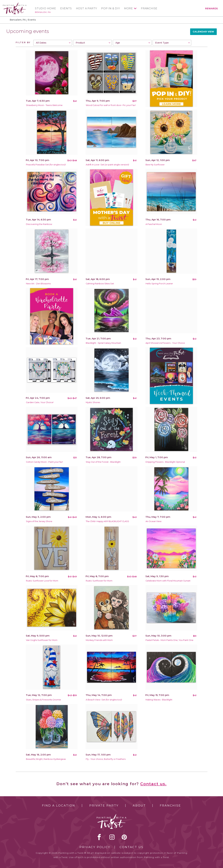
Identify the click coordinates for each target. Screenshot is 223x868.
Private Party (104, 806)
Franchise (149, 9)
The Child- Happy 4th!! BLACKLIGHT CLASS (107, 521)
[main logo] (15, 4)
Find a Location (59, 806)
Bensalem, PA (43, 12)
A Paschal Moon (154, 224)
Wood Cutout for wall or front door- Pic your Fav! (111, 105)
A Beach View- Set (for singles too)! (104, 700)
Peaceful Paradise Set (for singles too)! (46, 165)
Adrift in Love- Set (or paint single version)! (107, 165)
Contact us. (153, 784)
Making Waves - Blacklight (159, 700)
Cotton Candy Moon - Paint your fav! (44, 462)
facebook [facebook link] (99, 837)
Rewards (212, 9)
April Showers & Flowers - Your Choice (165, 343)
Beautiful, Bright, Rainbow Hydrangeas (46, 759)
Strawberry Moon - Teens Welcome (44, 105)
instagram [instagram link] (112, 837)
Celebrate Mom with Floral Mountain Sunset (168, 581)
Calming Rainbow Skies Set (100, 284)
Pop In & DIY (111, 9)
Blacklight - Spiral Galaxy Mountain (103, 343)
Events (66, 9)
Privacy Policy (95, 847)
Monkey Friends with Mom (99, 640)
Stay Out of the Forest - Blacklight (103, 462)
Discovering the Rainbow (39, 224)
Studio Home (46, 9)
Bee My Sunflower (155, 165)
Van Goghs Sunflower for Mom (42, 640)
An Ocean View (154, 521)
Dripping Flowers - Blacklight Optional (165, 462)
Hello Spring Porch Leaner (159, 284)
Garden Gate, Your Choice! (40, 402)
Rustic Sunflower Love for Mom (42, 581)
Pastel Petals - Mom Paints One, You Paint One (169, 640)
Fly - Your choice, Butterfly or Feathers (106, 759)
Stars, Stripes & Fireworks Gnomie (43, 700)
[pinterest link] (124, 837)
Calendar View (203, 32)
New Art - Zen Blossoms (38, 284)
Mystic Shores (93, 402)
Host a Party (87, 9)
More (128, 9)
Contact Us (132, 847)
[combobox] (53, 43)
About (139, 806)
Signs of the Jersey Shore (39, 521)
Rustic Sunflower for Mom (99, 581)
